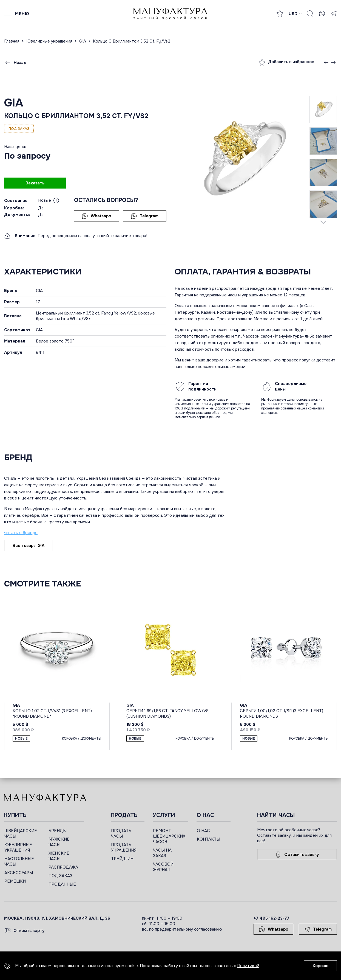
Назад (15, 63)
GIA (14, 103)
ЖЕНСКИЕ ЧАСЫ (59, 856)
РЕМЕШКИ (15, 881)
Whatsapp (96, 216)
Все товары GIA (29, 546)
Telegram (145, 216)
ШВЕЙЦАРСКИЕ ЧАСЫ (21, 833)
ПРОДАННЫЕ (62, 884)
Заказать (35, 183)
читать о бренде (21, 533)
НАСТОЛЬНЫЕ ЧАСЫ (19, 861)
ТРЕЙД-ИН (122, 859)
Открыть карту (24, 931)
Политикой (248, 966)
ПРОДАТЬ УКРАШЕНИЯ (124, 847)
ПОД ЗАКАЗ (60, 876)
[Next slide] (323, 222)
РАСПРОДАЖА (63, 867)
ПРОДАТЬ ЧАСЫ (121, 833)
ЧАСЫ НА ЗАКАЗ (162, 853)
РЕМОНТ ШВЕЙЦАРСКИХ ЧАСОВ (169, 836)
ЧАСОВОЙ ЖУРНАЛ (163, 867)
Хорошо (320, 966)
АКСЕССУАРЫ (19, 873)
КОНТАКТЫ (208, 839)
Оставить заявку (297, 855)
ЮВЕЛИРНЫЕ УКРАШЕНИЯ (18, 847)
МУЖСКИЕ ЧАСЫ (59, 842)
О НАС (203, 831)
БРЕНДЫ (58, 831)
